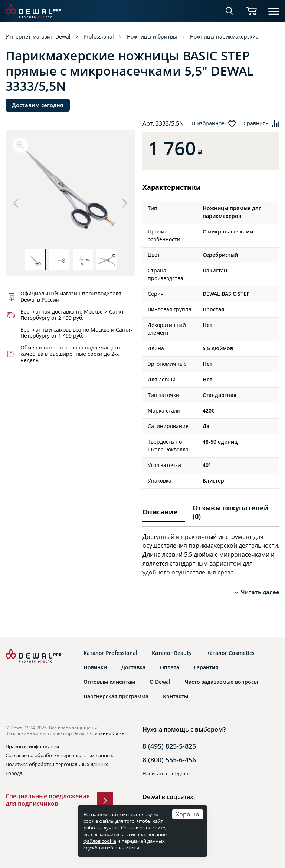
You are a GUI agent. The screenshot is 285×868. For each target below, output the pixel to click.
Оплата (170, 667)
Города (14, 773)
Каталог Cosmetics (230, 653)
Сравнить (256, 123)
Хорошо (188, 814)
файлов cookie (100, 841)
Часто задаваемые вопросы (221, 682)
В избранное (208, 123)
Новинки (95, 667)
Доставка (133, 667)
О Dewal (160, 682)
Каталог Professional (110, 653)
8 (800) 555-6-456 (169, 760)
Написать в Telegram (166, 773)
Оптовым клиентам (109, 682)
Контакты (176, 696)
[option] (70, 193)
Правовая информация (32, 746)
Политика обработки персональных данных (57, 764)
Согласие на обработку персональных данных (59, 755)
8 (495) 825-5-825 (169, 746)
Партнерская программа (116, 696)
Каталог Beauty (172, 653)
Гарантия (206, 667)
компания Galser (108, 733)
